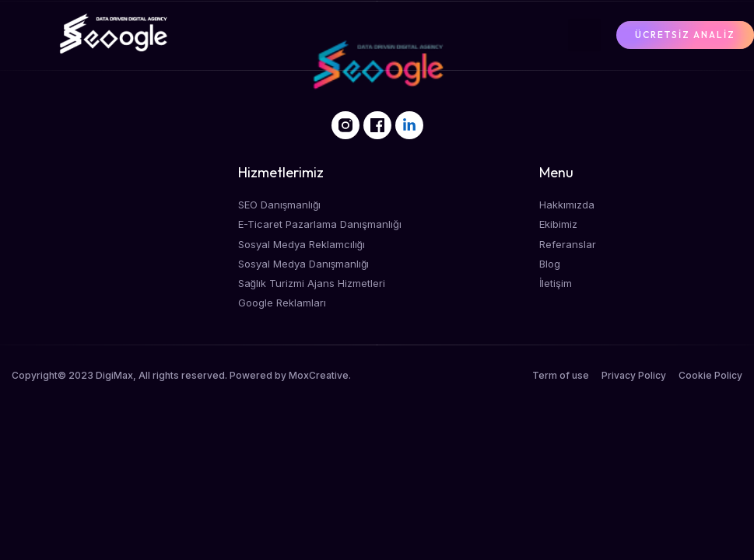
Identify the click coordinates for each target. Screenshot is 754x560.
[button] (584, 35)
